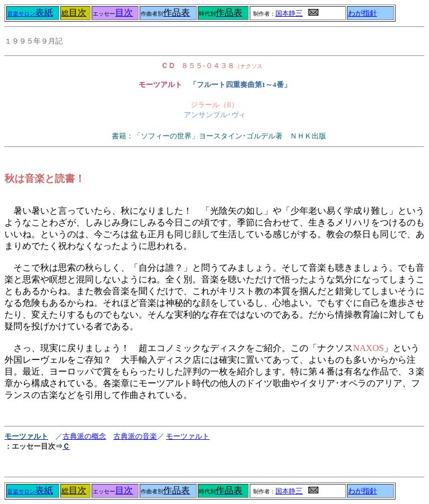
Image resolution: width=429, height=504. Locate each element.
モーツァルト (188, 436)
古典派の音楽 (135, 436)
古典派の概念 (84, 436)
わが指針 (363, 13)
